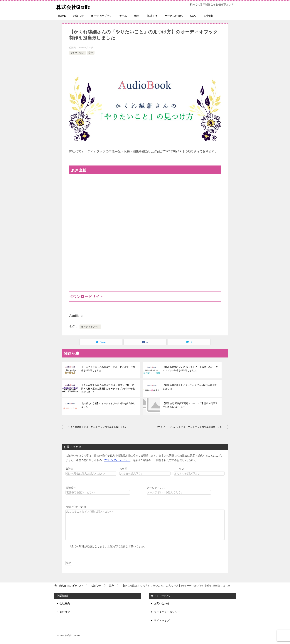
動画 (137, 16)
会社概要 (65, 612)
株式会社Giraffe (75, 6)
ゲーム (123, 16)
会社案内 (65, 603)
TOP (71, 585)
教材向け (152, 16)
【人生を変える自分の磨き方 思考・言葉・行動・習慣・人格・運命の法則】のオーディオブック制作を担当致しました (109, 388)
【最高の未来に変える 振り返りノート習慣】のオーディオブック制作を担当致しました (190, 369)
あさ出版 (79, 170)
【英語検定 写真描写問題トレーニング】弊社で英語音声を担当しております (190, 405)
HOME (62, 16)
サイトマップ (162, 620)
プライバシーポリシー (117, 460)
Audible (76, 316)
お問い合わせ (162, 603)
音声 (91, 53)
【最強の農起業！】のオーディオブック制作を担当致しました (190, 387)
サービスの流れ (174, 16)
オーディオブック (101, 16)
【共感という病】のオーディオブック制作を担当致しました (109, 405)
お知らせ (78, 16)
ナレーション (77, 53)
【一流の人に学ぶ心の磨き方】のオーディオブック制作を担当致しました (109, 369)
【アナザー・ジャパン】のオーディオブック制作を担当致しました (190, 427)
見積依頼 (208, 16)
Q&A (193, 16)
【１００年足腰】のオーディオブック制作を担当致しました (96, 427)
